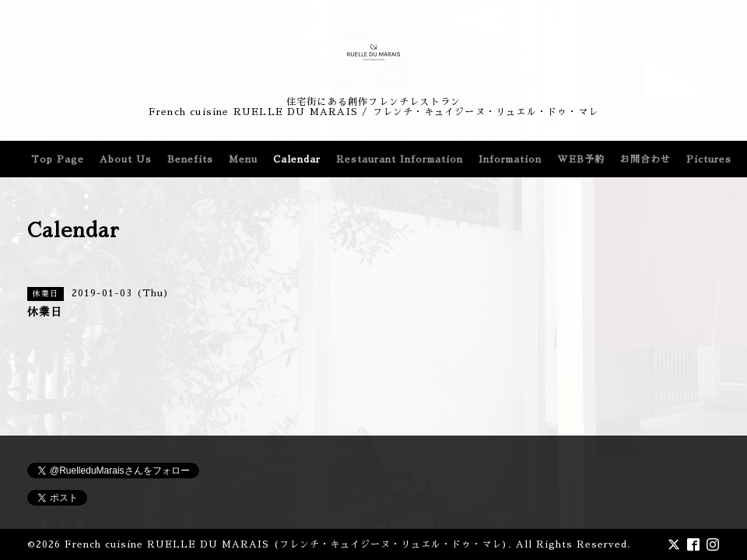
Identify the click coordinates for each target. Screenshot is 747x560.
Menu (243, 159)
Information (510, 159)
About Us (126, 159)
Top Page (58, 159)
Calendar (297, 159)
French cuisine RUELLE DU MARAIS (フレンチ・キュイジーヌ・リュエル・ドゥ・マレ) (286, 544)
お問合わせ (645, 159)
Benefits (190, 159)
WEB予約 (581, 159)
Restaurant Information (400, 159)
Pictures (709, 159)
